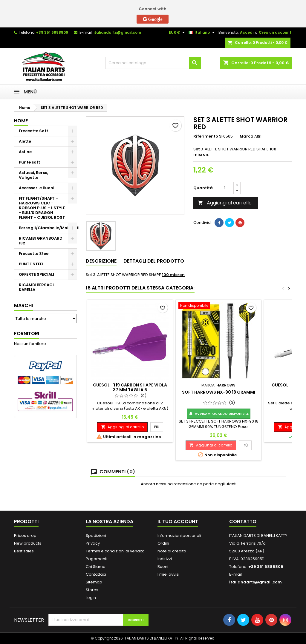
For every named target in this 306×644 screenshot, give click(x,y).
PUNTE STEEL (31, 264)
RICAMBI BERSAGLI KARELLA (37, 287)
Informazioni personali (179, 536)
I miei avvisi (168, 574)
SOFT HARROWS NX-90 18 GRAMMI (219, 392)
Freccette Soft (33, 131)
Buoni (163, 567)
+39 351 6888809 (52, 32)
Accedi (247, 32)
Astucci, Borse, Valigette (33, 175)
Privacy (93, 543)
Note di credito (172, 551)
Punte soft (29, 162)
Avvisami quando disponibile (219, 414)
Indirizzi (165, 559)
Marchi (23, 305)
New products (28, 543)
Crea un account (275, 32)
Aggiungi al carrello (225, 203)
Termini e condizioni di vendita (115, 551)
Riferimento (206, 136)
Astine (25, 152)
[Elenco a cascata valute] (178, 33)
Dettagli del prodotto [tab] (154, 261)
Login (91, 598)
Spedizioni (96, 536)
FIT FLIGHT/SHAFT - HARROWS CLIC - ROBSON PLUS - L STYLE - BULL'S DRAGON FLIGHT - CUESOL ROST (42, 208)
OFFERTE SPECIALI (36, 274)
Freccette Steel (34, 254)
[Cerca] (153, 63)
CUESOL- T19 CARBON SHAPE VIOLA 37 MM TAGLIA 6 (130, 387)
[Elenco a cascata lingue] (202, 33)
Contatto (243, 521)
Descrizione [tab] (101, 261)
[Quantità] (225, 188)
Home (21, 121)
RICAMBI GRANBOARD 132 (41, 241)
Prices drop (25, 536)
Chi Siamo (96, 567)
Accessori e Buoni (37, 188)
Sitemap (94, 582)
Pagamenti (97, 559)
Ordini (163, 543)
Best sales (24, 551)
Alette (25, 141)
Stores (92, 590)
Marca (247, 136)
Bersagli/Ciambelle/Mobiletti (48, 228)
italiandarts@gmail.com (117, 32)
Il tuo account (178, 521)
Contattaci (96, 574)
